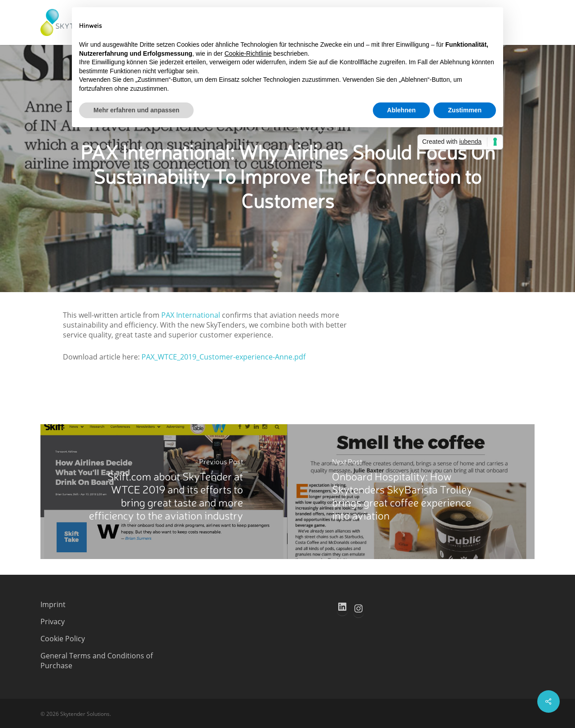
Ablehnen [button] (402, 110)
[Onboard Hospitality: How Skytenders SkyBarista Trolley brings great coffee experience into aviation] (411, 492)
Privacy (53, 621)
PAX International (191, 315)
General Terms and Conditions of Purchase (97, 661)
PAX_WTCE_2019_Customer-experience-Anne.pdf (223, 357)
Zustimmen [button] (465, 110)
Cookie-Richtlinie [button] (248, 53)
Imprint (53, 604)
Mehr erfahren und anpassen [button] (136, 110)
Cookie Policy (63, 639)
